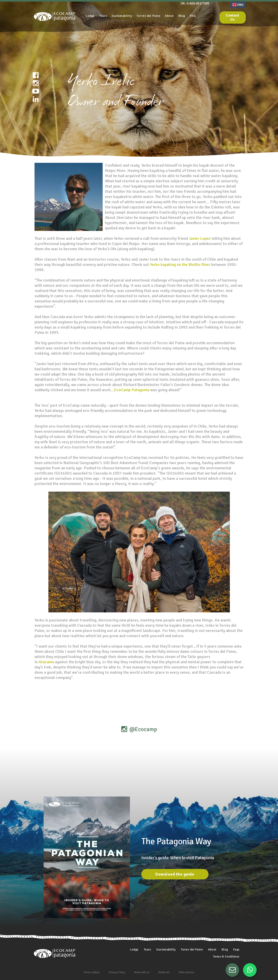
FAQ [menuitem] (193, 16)
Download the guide (175, 874)
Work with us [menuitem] (142, 972)
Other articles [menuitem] (186, 972)
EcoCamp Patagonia (132, 390)
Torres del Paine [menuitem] (148, 16)
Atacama (46, 662)
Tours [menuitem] (103, 16)
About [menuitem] (169, 16)
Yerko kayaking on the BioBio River (180, 265)
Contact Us (232, 17)
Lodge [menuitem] (90, 16)
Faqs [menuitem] (236, 950)
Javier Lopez (200, 238)
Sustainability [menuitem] (122, 16)
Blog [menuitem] (182, 16)
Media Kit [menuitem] (164, 972)
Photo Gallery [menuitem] (92, 972)
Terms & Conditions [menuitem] (226, 957)
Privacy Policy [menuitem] (117, 972)
